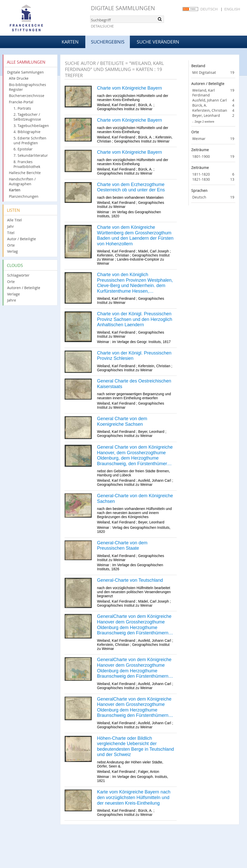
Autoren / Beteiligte (24, 288)
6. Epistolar (23, 149)
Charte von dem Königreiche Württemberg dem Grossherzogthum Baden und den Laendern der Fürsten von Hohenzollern (135, 236)
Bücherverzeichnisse (27, 96)
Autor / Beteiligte (22, 239)
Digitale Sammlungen (123, 8)
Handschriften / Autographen (22, 181)
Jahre (12, 300)
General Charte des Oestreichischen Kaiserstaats (134, 384)
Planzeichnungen (24, 196)
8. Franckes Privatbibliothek (27, 164)
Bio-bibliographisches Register (28, 87)
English (232, 9)
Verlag (12, 251)
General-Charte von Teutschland (130, 580)
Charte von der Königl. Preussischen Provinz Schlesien (134, 356)
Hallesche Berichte (25, 173)
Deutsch (209, 9)
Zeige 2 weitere (204, 122)
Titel (11, 233)
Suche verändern (158, 42)
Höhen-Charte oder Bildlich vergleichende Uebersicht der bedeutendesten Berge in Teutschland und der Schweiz (135, 746)
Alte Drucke (19, 78)
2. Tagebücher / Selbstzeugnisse (27, 117)
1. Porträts (22, 108)
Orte (11, 245)
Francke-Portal (21, 102)
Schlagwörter (18, 275)
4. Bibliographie (27, 132)
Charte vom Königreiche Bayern (129, 88)
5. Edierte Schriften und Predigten (30, 140)
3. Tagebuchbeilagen (31, 126)
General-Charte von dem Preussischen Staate (122, 546)
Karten (70, 42)
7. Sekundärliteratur (31, 155)
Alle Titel (15, 220)
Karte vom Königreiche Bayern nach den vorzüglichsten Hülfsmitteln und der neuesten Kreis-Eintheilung (134, 797)
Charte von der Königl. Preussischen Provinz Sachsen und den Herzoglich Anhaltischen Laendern (135, 319)
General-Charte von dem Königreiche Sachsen (135, 499)
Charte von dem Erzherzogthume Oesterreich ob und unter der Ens (131, 187)
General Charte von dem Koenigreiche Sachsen (122, 421)
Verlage (13, 294)
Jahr (11, 226)
